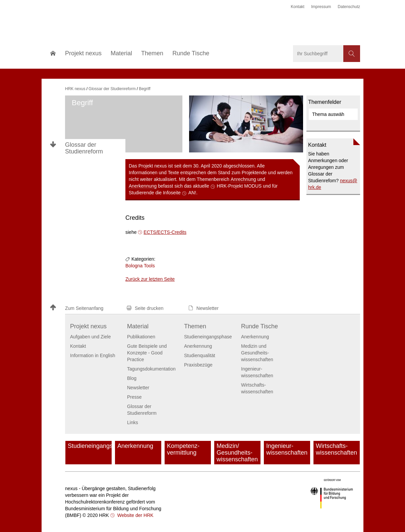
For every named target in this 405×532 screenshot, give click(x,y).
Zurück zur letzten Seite (150, 279)
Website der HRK (135, 515)
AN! (192, 193)
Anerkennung (143, 186)
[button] (85, 308)
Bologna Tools (140, 266)
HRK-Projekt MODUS (239, 186)
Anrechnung (243, 179)
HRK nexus (75, 89)
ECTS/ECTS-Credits (165, 232)
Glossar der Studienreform (84, 148)
